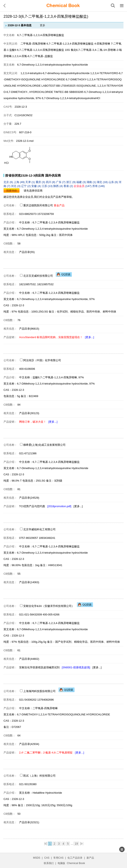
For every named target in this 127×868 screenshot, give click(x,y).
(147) (83, 186)
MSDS (37, 858)
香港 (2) (69, 186)
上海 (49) (20, 182)
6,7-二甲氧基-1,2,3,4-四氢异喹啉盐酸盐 (70, 44)
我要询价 (12, 191)
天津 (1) (30, 182)
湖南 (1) (92, 182)
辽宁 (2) (26, 186)
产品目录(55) (27, 252)
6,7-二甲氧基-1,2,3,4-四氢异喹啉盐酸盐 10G (43, 50)
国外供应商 (53, 175)
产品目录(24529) (29, 498)
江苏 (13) (48, 186)
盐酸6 (13, 50)
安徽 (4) (36, 186)
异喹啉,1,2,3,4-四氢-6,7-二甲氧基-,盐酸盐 (28, 56)
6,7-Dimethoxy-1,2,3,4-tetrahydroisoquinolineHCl (71, 98)
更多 (43, 25)
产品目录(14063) (29, 582)
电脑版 (61, 863)
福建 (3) (81, 182)
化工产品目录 (75, 858)
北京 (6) (9, 182)
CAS (47, 858)
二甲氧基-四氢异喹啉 (33, 44)
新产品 (90, 858)
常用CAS (58, 858)
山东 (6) (114, 182)
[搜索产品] (113, 6)
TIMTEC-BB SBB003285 (69, 92)
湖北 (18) (103, 182)
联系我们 (49, 863)
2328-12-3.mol (25, 141)
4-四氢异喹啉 (102, 44)
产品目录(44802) (29, 659)
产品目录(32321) (29, 822)
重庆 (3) (41, 182)
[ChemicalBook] (63, 6)
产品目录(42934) (29, 744)
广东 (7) (61, 182)
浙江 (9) (71, 182)
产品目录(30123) (29, 413)
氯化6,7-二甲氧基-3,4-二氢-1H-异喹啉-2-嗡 (96, 50)
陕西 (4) (58, 186)
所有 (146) (99, 186)
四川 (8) (51, 182)
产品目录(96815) (29, 329)
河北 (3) (16, 186)
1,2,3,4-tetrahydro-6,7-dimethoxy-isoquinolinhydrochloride (55, 73)
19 (76, 844)
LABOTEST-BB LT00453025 (59, 86)
